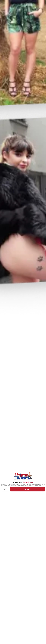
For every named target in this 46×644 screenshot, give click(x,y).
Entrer (28, 489)
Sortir (5, 489)
